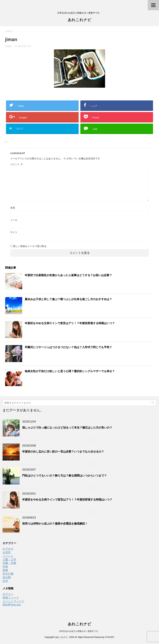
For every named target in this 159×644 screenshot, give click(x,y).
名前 (13, 208)
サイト (14, 232)
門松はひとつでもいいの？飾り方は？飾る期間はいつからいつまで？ (64, 476)
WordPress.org (12, 605)
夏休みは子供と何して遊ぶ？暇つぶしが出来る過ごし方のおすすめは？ (68, 299)
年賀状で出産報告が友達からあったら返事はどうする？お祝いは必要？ (68, 275)
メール (14, 220)
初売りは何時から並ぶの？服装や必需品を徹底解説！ (55, 524)
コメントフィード (13, 601)
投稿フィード (11, 598)
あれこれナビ (79, 20)
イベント (8, 556)
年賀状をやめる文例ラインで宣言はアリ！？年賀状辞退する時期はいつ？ (70, 323)
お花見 (7, 552)
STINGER (109, 637)
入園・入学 (9, 559)
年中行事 (8, 574)
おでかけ (8, 549)
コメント (17, 164)
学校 (5, 567)
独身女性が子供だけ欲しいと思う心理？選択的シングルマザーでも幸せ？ (70, 371)
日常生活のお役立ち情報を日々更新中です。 (79, 631)
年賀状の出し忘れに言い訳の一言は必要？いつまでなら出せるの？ (63, 452)
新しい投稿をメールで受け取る (30, 246)
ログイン (8, 594)
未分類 (7, 577)
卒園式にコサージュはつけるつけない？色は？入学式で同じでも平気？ (68, 347)
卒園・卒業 (9, 563)
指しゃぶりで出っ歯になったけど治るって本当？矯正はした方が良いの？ (67, 428)
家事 (5, 570)
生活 (5, 581)
